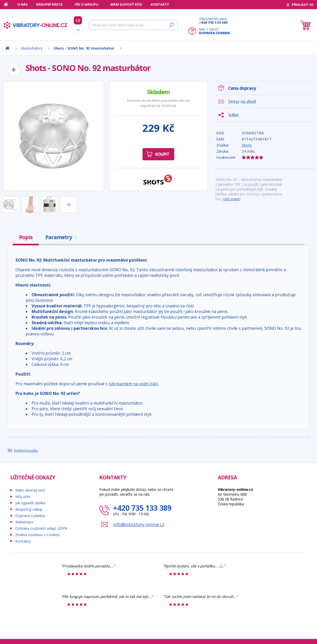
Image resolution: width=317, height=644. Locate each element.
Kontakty (160, 4)
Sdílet (233, 115)
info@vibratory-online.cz (139, 524)
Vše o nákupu (87, 4)
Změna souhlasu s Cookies (38, 535)
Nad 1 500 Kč (214, 31)
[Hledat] (134, 25)
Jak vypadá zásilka (30, 503)
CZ (78, 20)
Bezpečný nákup (29, 509)
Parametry (61, 237)
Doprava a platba (30, 516)
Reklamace (24, 522)
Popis (26, 237)
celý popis (232, 199)
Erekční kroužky (26, 450)
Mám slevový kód (126, 4)
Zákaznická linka (214, 21)
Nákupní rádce (49, 4)
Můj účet (23, 497)
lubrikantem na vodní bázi (133, 384)
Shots (247, 145)
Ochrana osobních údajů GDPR (41, 528)
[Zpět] (14, 70)
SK (78, 30)
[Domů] (9, 4)
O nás (23, 4)
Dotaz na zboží (242, 102)
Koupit (162, 154)
